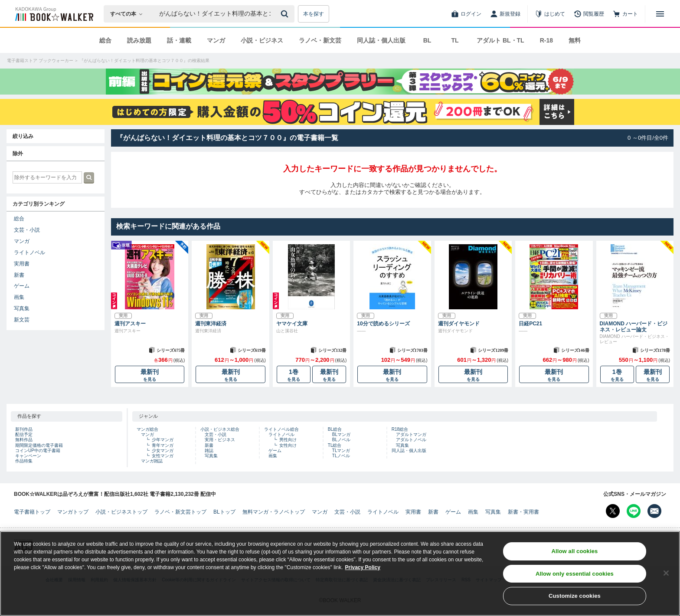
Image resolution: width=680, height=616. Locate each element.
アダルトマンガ (411, 434)
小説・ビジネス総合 (220, 429)
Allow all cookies (574, 551)
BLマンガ (341, 434)
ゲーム (22, 286)
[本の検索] (129, 14)
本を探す (314, 14)
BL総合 (335, 429)
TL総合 (335, 445)
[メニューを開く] (660, 14)
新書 (19, 275)
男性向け (288, 440)
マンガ (216, 40)
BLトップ (224, 512)
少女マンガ (163, 451)
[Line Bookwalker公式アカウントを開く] (634, 511)
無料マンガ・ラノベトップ (274, 512)
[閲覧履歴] (589, 14)
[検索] (286, 14)
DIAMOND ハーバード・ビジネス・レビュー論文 (634, 327)
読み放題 (139, 40)
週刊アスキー (130, 324)
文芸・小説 (27, 230)
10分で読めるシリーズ (383, 324)
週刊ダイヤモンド (459, 324)
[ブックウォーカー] (54, 14)
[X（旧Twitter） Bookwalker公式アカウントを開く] (613, 511)
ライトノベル (29, 252)
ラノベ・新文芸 (320, 40)
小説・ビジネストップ (121, 512)
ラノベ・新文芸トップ (180, 512)
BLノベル (341, 440)
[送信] (286, 14)
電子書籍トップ (32, 512)
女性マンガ (163, 456)
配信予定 (24, 434)
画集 (19, 297)
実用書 (22, 264)
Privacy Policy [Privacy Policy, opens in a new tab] (363, 567)
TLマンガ (341, 451)
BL (427, 40)
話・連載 (179, 40)
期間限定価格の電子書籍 (39, 445)
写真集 (22, 308)
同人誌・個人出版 (381, 40)
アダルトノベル (411, 440)
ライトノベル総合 (281, 429)
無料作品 (24, 440)
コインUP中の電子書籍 (38, 451)
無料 (575, 40)
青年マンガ (163, 445)
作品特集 (24, 461)
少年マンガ (163, 440)
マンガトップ (73, 512)
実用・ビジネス (220, 440)
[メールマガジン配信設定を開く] (654, 511)
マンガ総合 (147, 429)
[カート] (625, 14)
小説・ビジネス (262, 40)
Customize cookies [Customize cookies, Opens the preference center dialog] (575, 596)
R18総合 (400, 429)
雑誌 (209, 451)
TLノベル (341, 456)
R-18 (546, 40)
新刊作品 (24, 429)
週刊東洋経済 (211, 324)
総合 (105, 40)
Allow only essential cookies (575, 574)
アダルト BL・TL (500, 40)
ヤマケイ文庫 (292, 324)
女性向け (288, 445)
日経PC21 (530, 324)
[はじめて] (550, 14)
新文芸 (22, 320)
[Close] (666, 573)
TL (455, 40)
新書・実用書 (523, 512)
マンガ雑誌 (152, 461)
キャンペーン (28, 456)
